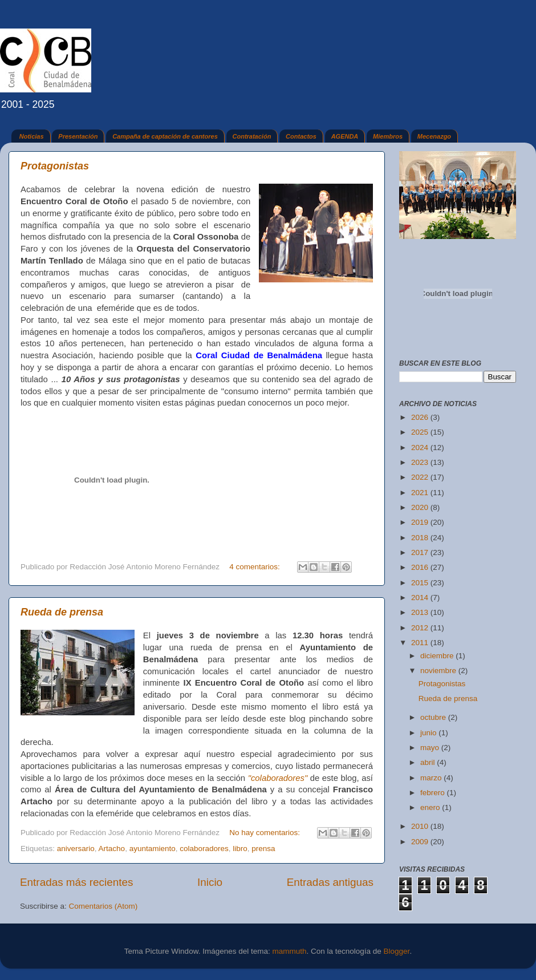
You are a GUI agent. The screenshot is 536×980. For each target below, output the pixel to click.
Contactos (301, 136)
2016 (421, 567)
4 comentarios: (255, 567)
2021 (421, 493)
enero (431, 807)
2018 (421, 538)
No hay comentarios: (266, 833)
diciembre (438, 656)
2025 (421, 432)
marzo (432, 778)
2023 (421, 462)
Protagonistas (55, 166)
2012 (421, 628)
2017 (421, 552)
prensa (263, 849)
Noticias (32, 136)
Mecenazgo (434, 136)
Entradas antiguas (330, 882)
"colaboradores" (278, 778)
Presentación (78, 136)
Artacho (112, 849)
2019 (421, 522)
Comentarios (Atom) (103, 906)
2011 (421, 643)
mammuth (289, 951)
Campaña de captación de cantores (165, 136)
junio (429, 733)
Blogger (397, 951)
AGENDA (345, 136)
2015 (421, 583)
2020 (421, 507)
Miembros (388, 136)
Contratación (252, 136)
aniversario (76, 849)
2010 (421, 826)
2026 (421, 417)
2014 (421, 598)
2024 (421, 448)
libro (240, 849)
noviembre (439, 671)
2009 (421, 842)
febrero (434, 793)
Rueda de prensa (62, 612)
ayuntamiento (153, 849)
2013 (421, 612)
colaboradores (204, 849)
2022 (421, 477)
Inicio (210, 882)
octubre (434, 717)
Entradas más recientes (76, 882)
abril (429, 762)
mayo (431, 748)
